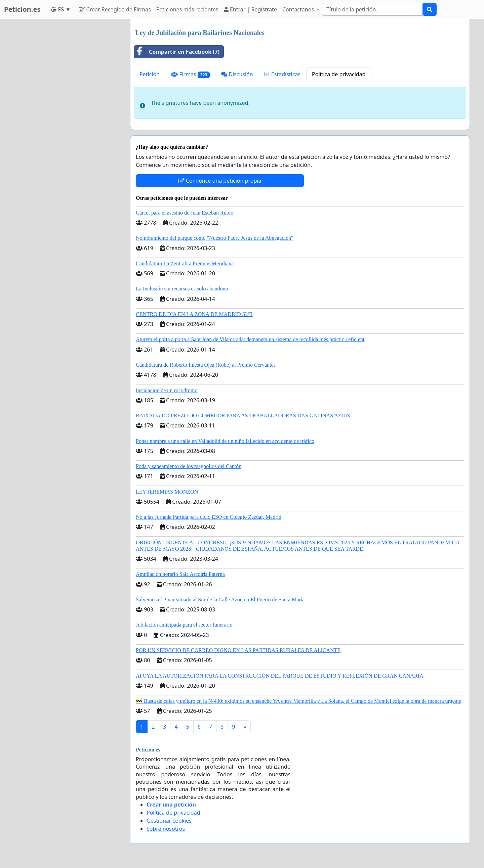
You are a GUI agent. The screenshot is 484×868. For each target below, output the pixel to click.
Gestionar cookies (169, 821)
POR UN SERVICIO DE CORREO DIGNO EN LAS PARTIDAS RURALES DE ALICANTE (238, 650)
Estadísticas (283, 74)
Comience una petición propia (220, 181)
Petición (150, 74)
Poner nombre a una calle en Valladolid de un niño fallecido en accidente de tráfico (225, 441)
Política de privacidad (339, 74)
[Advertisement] (65, 120)
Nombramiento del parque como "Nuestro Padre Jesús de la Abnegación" (215, 238)
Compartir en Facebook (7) (177, 52)
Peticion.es (22, 9)
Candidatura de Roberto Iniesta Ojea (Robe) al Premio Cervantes (206, 365)
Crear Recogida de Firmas (115, 9)
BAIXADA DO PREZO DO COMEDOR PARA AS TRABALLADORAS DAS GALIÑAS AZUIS (243, 416)
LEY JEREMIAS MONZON (167, 492)
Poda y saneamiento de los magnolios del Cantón (189, 466)
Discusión (237, 74)
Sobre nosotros (166, 829)
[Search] (372, 9)
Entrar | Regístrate (250, 9)
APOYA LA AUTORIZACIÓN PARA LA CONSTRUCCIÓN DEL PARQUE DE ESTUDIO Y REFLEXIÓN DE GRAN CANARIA (279, 676)
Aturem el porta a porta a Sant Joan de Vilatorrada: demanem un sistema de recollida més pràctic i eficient (250, 339)
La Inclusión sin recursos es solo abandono (182, 289)
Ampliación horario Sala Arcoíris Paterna (180, 574)
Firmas (190, 74)
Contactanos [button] (299, 9)
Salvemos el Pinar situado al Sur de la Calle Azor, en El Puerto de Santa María (220, 600)
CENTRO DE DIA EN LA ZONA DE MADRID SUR (194, 314)
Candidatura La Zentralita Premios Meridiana (185, 263)
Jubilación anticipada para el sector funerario (184, 625)
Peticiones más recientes (187, 9)
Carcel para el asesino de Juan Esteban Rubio (185, 213)
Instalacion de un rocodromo (167, 390)
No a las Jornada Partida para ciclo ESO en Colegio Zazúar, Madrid (209, 517)
